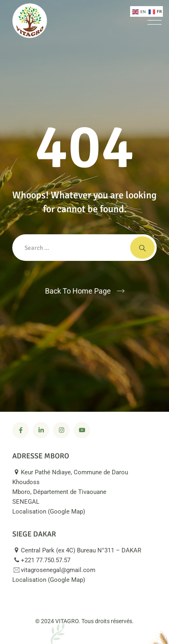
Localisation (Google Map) (53, 512)
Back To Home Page (78, 291)
